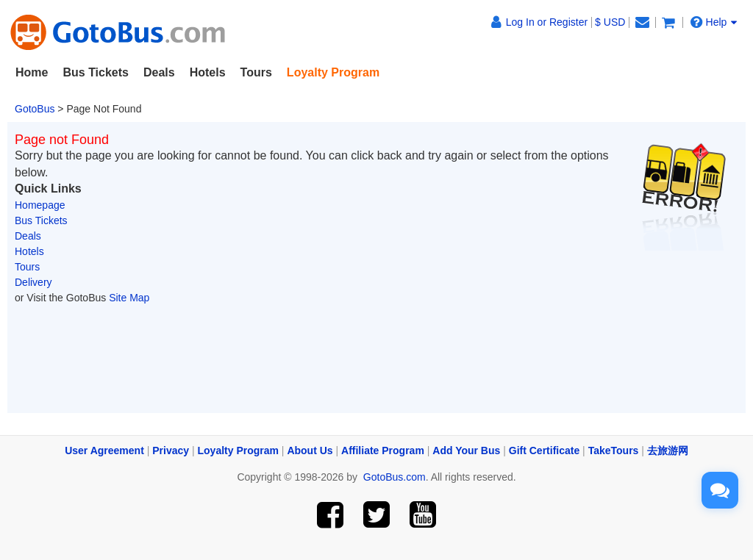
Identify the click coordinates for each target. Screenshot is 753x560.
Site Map (129, 298)
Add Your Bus (466, 450)
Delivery (33, 282)
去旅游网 (668, 450)
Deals (159, 72)
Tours (27, 267)
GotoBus (35, 109)
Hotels (29, 251)
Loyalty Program (238, 450)
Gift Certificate (544, 450)
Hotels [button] (208, 72)
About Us (310, 450)
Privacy (171, 450)
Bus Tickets (41, 220)
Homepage (40, 205)
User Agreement (104, 450)
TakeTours (614, 450)
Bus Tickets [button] (96, 72)
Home (32, 72)
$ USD (610, 22)
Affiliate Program (383, 450)
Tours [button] (256, 72)
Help (714, 22)
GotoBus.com (395, 477)
